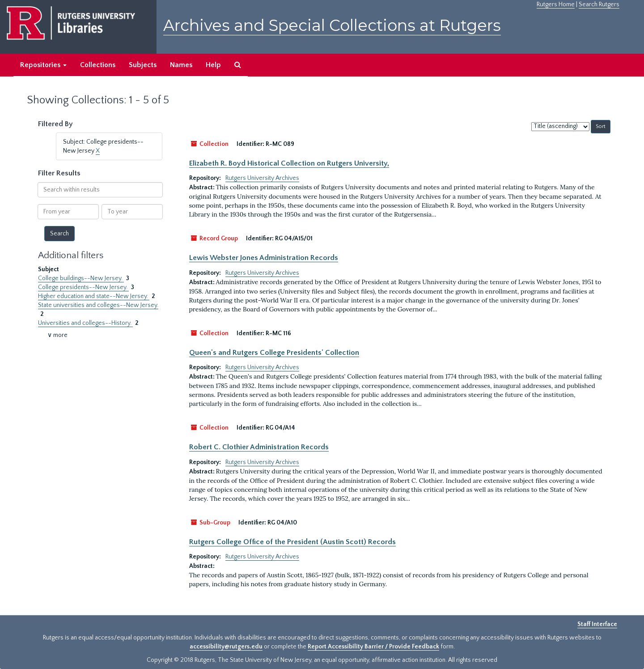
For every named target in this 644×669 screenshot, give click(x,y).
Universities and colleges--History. (85, 323)
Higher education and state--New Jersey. (94, 296)
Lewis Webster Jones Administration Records (264, 258)
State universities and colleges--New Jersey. (98, 305)
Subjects (143, 65)
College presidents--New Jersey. (83, 287)
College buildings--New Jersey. (81, 278)
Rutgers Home (556, 4)
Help (213, 65)
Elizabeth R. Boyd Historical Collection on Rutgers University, (289, 163)
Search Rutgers (599, 4)
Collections (98, 65)
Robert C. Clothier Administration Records (259, 447)
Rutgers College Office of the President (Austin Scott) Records (292, 542)
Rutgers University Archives (262, 178)
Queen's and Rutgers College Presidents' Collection (274, 353)
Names (181, 65)
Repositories (43, 65)
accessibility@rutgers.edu (226, 647)
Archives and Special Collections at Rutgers (332, 25)
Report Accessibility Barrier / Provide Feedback (373, 647)
